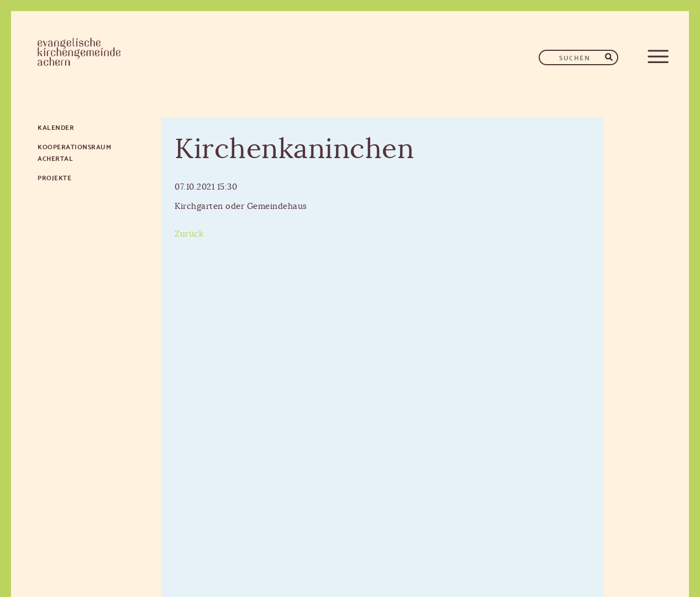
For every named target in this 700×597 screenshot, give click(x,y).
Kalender (56, 127)
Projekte (54, 177)
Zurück (189, 234)
